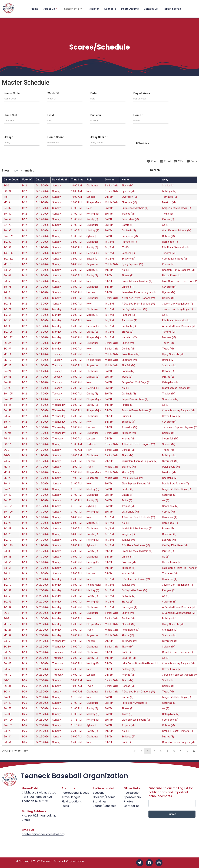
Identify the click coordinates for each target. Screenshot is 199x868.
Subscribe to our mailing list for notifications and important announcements (171, 792)
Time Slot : (11, 115)
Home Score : (56, 137)
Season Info (73, 9)
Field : (51, 115)
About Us (51, 9)
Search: (174, 170)
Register (94, 9)
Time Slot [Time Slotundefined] (77, 180)
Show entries (18, 171)
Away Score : (99, 137)
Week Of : (54, 93)
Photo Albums (130, 9)
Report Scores (172, 9)
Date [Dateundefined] (38, 180)
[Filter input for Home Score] (65, 143)
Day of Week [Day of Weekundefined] (60, 180)
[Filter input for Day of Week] (151, 99)
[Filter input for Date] (108, 99)
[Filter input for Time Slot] (22, 121)
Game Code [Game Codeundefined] (11, 180)
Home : (138, 115)
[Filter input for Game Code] (22, 99)
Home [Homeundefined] (125, 180)
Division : (96, 115)
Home (35, 9)
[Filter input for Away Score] (108, 143)
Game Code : (13, 93)
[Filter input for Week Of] (65, 99)
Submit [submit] (172, 814)
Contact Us (151, 9)
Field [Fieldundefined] (89, 180)
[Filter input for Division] (108, 121)
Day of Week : (142, 93)
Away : (9, 137)
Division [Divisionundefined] (110, 180)
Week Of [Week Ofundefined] (27, 180)
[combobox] (17, 171)
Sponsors (110, 9)
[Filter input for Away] (22, 143)
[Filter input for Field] (65, 121)
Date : (94, 93)
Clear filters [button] (143, 143)
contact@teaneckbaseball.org (43, 834)
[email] (172, 803)
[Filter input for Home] (151, 121)
